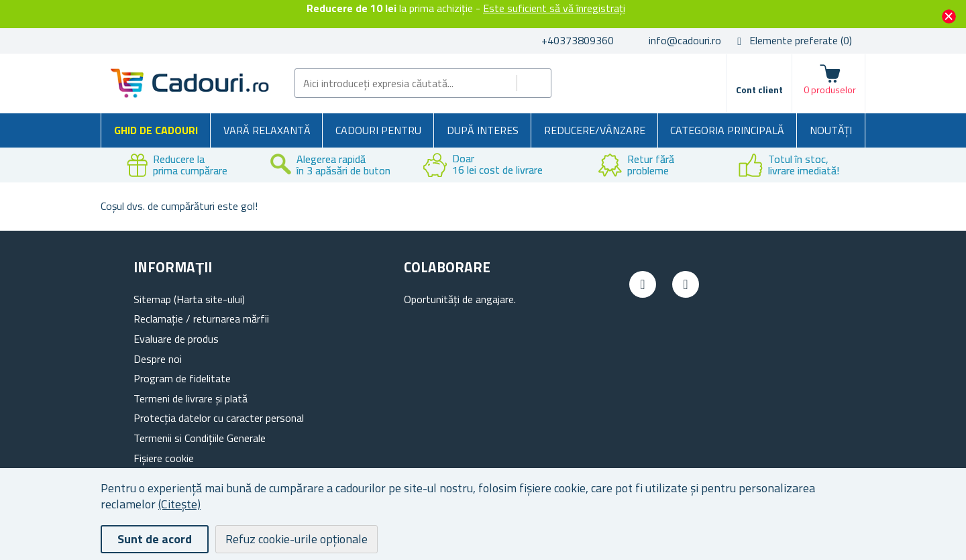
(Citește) (179, 504)
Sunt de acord (155, 539)
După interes (483, 130)
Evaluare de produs (176, 339)
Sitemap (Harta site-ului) (189, 299)
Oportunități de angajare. (460, 299)
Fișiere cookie (164, 458)
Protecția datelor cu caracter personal (219, 418)
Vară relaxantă (267, 130)
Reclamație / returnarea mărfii (201, 319)
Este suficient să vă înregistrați (554, 8)
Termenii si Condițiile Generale (200, 438)
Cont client (759, 90)
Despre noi (158, 359)
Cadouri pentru (378, 130)
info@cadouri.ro (685, 40)
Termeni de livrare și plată (191, 398)
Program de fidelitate (182, 378)
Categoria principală (727, 130)
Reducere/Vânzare (595, 130)
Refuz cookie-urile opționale (297, 539)
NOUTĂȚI (831, 130)
